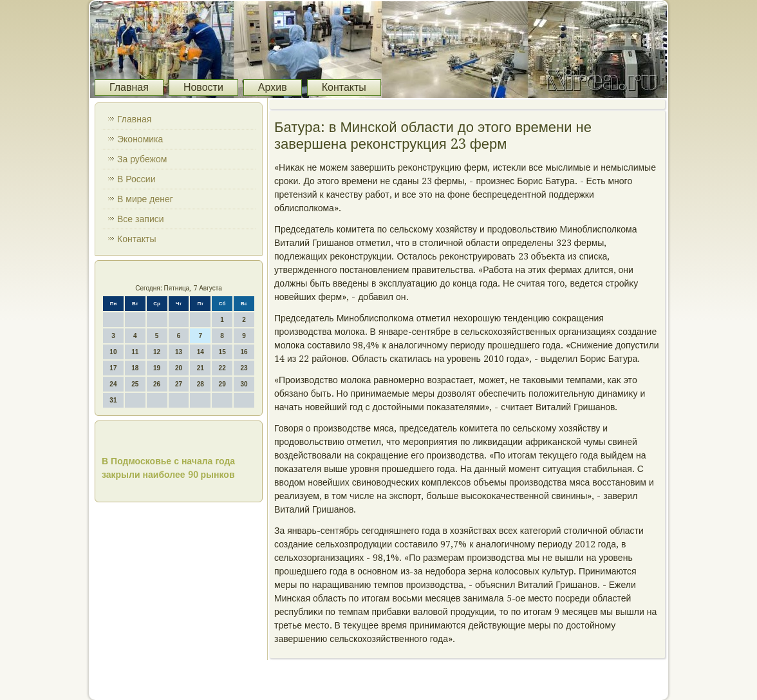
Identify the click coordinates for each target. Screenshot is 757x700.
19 (157, 368)
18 (135, 368)
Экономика (140, 139)
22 (222, 368)
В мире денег (145, 199)
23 (244, 368)
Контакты (344, 87)
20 (179, 368)
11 (135, 352)
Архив (273, 87)
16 (244, 352)
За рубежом (142, 159)
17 (113, 368)
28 (201, 384)
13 (179, 352)
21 (201, 368)
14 (201, 352)
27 (179, 384)
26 (157, 384)
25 (135, 384)
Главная (129, 87)
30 (244, 384)
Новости (203, 87)
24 (113, 384)
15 (222, 352)
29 (222, 384)
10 (113, 352)
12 (157, 352)
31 (113, 400)
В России (136, 179)
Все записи (141, 219)
